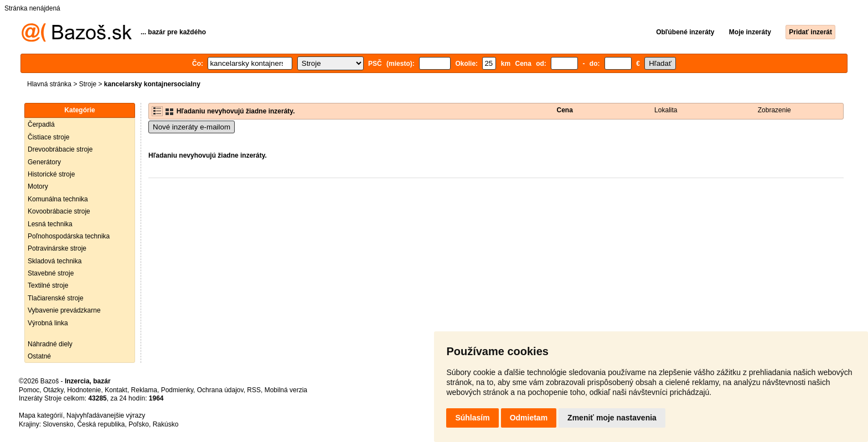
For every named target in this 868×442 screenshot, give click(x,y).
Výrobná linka (48, 323)
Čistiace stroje (48, 137)
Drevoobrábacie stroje (60, 149)
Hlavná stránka (49, 84)
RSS (254, 390)
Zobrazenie (774, 110)
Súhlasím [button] (472, 418)
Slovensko (58, 424)
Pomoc (29, 390)
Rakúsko (166, 424)
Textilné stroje (48, 285)
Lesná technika (50, 224)
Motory (38, 186)
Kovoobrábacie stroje (59, 211)
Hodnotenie (84, 390)
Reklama (144, 390)
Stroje (88, 84)
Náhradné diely (50, 344)
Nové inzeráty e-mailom (192, 127)
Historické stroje (51, 174)
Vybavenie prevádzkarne (64, 310)
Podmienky (177, 390)
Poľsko (139, 424)
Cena (565, 110)
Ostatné (39, 356)
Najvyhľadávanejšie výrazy (106, 415)
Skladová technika (55, 261)
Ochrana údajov (220, 390)
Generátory (44, 162)
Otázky (53, 390)
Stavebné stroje (51, 273)
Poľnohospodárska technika (69, 236)
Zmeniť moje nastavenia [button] (612, 418)
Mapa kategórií (41, 415)
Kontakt (116, 390)
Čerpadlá (41, 124)
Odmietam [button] (529, 418)
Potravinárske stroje (57, 248)
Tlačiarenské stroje (56, 298)
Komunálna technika (58, 199)
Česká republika (101, 424)
